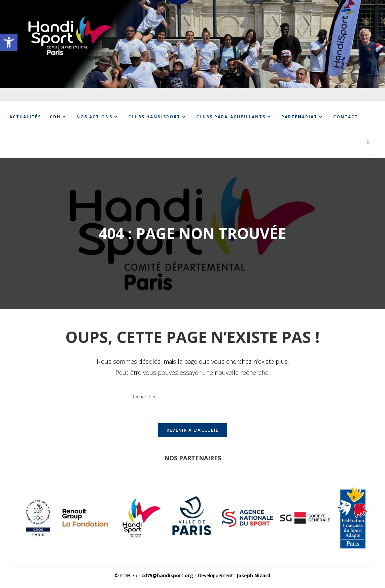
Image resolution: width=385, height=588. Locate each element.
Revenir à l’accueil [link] (193, 430)
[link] (9, 42)
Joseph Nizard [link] (253, 575)
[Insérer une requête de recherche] (193, 396)
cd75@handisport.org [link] (167, 575)
